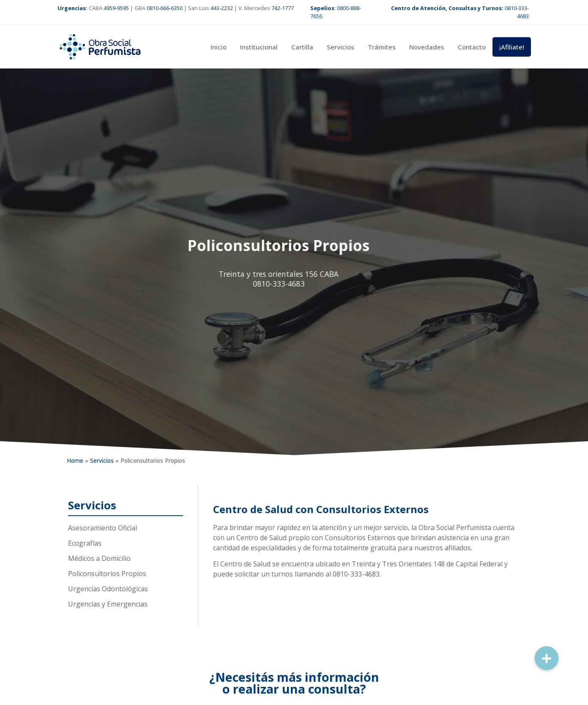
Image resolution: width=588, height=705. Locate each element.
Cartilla (302, 47)
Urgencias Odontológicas (108, 589)
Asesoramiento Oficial (103, 528)
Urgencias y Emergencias (108, 604)
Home (75, 460)
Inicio (219, 47)
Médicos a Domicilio (99, 558)
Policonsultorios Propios (107, 574)
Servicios (340, 47)
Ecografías (85, 543)
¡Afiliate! (512, 47)
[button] (547, 658)
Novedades (427, 47)
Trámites (382, 47)
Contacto (472, 47)
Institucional (259, 47)
